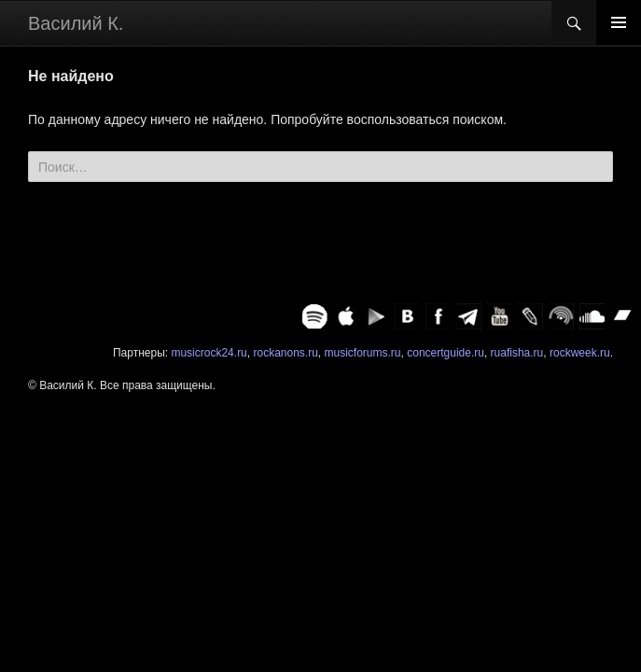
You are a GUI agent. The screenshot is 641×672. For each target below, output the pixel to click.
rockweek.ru (580, 353)
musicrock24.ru (209, 353)
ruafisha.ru (517, 353)
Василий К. (76, 23)
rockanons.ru (285, 353)
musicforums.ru (363, 353)
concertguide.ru (446, 353)
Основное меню (619, 22)
